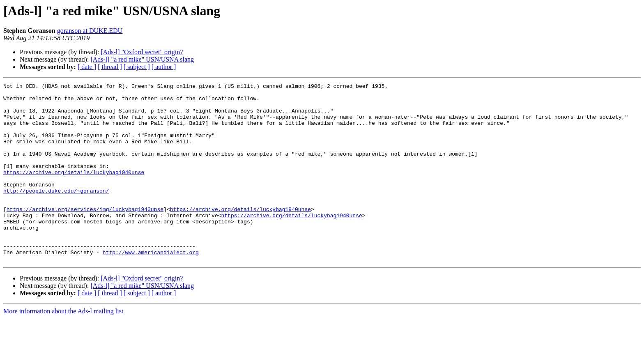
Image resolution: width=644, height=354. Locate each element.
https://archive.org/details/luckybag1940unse (74, 191)
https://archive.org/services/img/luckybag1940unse (85, 235)
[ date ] (87, 67)
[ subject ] (137, 67)
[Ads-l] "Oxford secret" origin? (142, 52)
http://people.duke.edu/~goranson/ (56, 213)
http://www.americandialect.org (151, 287)
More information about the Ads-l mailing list (63, 347)
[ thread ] (110, 67)
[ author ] (164, 67)
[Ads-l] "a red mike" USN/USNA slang (142, 59)
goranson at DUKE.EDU (90, 31)
